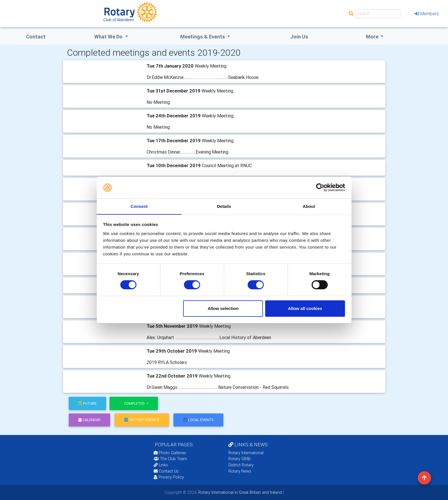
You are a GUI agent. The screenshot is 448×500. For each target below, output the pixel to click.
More (373, 37)
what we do (109, 37)
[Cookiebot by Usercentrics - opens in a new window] (320, 187)
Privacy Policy (169, 477)
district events (142, 420)
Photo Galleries (170, 453)
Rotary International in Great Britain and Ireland (240, 492)
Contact (36, 37)
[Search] (378, 14)
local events (199, 420)
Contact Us (166, 471)
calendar (89, 420)
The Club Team (170, 459)
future (87, 403)
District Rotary (241, 465)
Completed (132, 403)
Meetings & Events (203, 37)
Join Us (299, 37)
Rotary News (240, 471)
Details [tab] (224, 206)
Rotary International (246, 453)
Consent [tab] (139, 206)
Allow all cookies (305, 308)
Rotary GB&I (239, 459)
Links (161, 465)
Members (427, 14)
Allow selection (223, 308)
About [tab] (309, 206)
